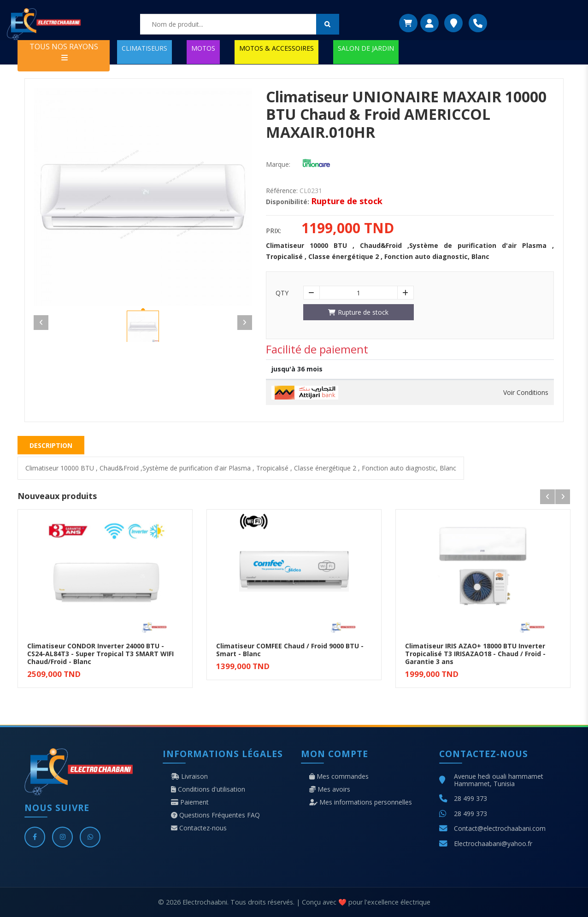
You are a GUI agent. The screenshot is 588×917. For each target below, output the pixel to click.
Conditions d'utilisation (208, 789)
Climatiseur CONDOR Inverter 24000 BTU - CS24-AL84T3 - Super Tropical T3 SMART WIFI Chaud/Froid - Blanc (100, 654)
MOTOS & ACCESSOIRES (276, 48)
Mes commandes (339, 776)
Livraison (189, 776)
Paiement (190, 802)
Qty (282, 293)
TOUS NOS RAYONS (64, 51)
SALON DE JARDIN (366, 48)
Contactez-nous (199, 828)
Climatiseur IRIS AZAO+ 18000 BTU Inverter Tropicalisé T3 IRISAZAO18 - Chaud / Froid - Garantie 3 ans (475, 654)
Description (51, 445)
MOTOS (203, 48)
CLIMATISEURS (144, 48)
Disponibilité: (288, 202)
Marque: (278, 165)
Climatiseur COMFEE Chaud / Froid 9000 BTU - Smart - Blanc (290, 650)
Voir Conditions (526, 393)
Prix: (273, 231)
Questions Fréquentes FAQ (215, 815)
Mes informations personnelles (361, 802)
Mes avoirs (330, 789)
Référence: (282, 191)
